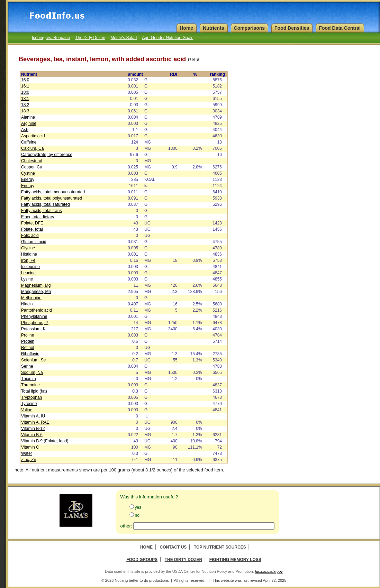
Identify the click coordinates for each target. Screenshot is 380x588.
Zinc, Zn (29, 460)
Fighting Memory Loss (235, 560)
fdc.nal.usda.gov (269, 571)
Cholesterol (32, 161)
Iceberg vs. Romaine (51, 38)
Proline (28, 335)
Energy (28, 180)
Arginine (29, 123)
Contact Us (173, 547)
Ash (25, 130)
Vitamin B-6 (32, 435)
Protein (28, 341)
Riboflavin (30, 354)
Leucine (28, 273)
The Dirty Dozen (90, 38)
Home (146, 547)
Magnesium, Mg (36, 285)
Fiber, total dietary (38, 217)
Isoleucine (30, 267)
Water (27, 453)
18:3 (25, 111)
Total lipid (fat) (34, 391)
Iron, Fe (28, 260)
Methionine (31, 298)
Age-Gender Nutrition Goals (168, 38)
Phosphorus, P (35, 323)
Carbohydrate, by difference (47, 155)
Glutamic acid (34, 242)
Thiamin (29, 379)
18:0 (25, 92)
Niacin (27, 304)
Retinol (28, 348)
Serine (27, 366)
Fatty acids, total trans (41, 211)
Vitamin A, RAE (35, 422)
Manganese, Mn (36, 292)
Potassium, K (33, 329)
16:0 (25, 80)
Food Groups (142, 560)
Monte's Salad (124, 38)
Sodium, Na (32, 373)
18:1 (25, 99)
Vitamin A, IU (33, 416)
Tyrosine (29, 404)
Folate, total (32, 229)
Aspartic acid (33, 136)
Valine (27, 410)
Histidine (29, 254)
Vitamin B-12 (33, 429)
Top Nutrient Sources (220, 547)
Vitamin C (30, 447)
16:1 (25, 86)
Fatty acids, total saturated (46, 204)
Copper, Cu (32, 167)
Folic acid (30, 236)
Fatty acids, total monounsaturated (53, 192)
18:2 (25, 105)
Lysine (27, 279)
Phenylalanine (34, 316)
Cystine (28, 173)
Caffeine (29, 142)
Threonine (30, 385)
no (137, 515)
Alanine (28, 117)
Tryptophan (31, 397)
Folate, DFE (32, 223)
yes (138, 507)
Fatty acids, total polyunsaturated (52, 198)
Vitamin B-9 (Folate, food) (45, 441)
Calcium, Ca (32, 148)
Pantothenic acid (37, 310)
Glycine (28, 248)
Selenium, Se (33, 360)
